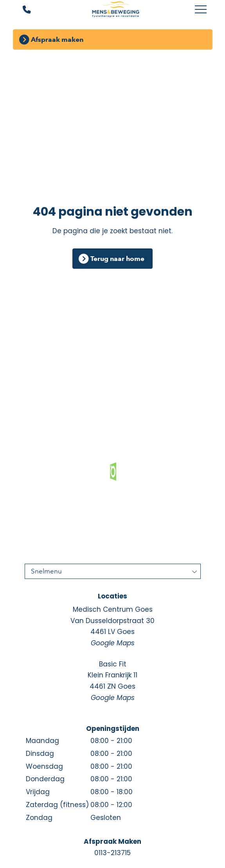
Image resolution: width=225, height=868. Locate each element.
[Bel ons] (22, 10)
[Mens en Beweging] (116, 10)
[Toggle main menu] (201, 10)
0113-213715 (112, 853)
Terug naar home (117, 259)
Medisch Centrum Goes (113, 627)
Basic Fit (113, 681)
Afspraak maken (57, 39)
